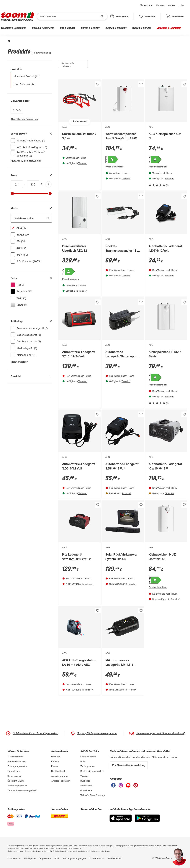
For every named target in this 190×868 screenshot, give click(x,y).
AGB (57, 858)
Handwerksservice (16, 761)
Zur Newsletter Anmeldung (129, 765)
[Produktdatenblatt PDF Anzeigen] (123, 167)
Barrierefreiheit (115, 858)
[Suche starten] (102, 16)
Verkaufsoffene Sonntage (93, 795)
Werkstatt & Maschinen (13, 28)
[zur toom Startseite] (18, 16)
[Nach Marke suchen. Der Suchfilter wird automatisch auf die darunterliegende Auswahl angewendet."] (31, 218)
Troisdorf (83, 163)
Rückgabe (85, 781)
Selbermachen (14, 776)
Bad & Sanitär (67, 28)
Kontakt (160, 5)
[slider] (12, 193)
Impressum (45, 858)
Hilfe (181, 5)
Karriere (171, 5)
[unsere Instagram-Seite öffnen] (121, 785)
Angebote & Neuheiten (169, 28)
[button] (119, 16)
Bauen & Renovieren (43, 28)
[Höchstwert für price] (33, 184)
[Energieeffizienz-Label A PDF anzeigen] (123, 160)
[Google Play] (147, 818)
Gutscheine (86, 790)
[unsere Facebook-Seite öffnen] (113, 785)
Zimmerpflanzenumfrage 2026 (22, 790)
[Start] (9, 41)
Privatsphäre (30, 858)
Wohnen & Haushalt (116, 28)
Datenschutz (14, 858)
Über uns (56, 756)
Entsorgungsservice (17, 766)
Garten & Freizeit (90, 28)
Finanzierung (14, 771)
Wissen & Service (142, 28)
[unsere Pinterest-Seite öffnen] (136, 785)
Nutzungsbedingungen (74, 858)
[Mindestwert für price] (17, 184)
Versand (84, 776)
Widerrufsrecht (97, 858)
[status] (147, 16)
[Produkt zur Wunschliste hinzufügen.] (98, 84)
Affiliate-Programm (61, 781)
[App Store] (121, 818)
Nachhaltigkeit (58, 771)
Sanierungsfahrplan (17, 785)
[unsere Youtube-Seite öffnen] (128, 785)
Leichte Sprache (88, 756)
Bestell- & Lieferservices (92, 771)
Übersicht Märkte (16, 781)
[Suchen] (70, 16)
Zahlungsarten (87, 766)
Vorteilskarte (146, 5)
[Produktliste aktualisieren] (49, 184)
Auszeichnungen (60, 776)
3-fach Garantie (15, 756)
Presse (55, 766)
